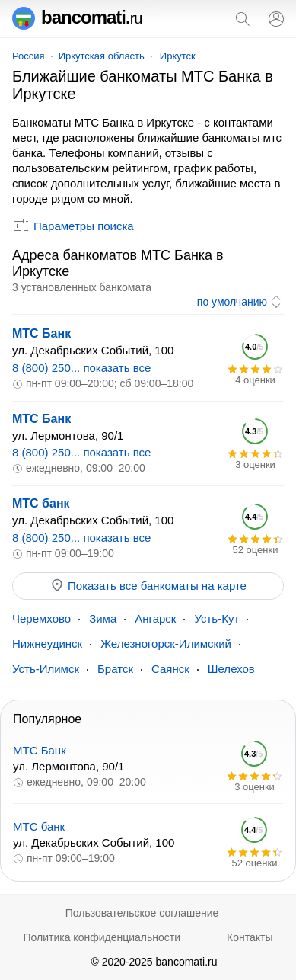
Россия (29, 56)
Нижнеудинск (47, 644)
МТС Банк (41, 333)
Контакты (250, 937)
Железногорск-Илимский (166, 644)
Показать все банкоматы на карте (148, 585)
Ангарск (155, 618)
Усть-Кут (216, 618)
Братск (115, 669)
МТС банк (41, 503)
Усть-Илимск (46, 669)
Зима (103, 618)
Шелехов (231, 669)
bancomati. (77, 17)
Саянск (170, 669)
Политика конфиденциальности (102, 937)
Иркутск (178, 56)
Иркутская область (102, 56)
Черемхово (41, 618)
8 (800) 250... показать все (81, 368)
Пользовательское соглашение (142, 913)
